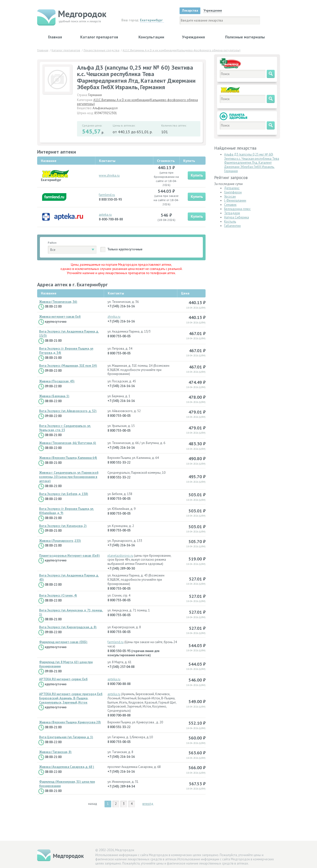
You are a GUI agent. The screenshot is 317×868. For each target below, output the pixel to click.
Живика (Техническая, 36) (58, 302)
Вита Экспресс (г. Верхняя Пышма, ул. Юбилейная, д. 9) (66, 511)
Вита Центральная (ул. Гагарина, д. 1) (66, 737)
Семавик (230, 205)
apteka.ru (105, 215)
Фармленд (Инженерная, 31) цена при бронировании (67, 784)
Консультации (151, 37)
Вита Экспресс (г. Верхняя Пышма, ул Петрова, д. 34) (66, 351)
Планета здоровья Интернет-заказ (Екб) (69, 556)
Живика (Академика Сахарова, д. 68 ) (67, 767)
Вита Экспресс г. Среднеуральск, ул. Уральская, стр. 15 (65, 428)
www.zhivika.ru (109, 175)
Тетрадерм (232, 213)
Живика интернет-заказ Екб (60, 317)
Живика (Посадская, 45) (57, 381)
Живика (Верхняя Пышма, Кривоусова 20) (70, 722)
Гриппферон (233, 192)
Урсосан (230, 197)
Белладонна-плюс (237, 209)
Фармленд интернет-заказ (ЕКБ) (63, 642)
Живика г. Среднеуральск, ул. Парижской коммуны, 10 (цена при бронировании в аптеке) (69, 477)
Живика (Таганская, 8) (55, 752)
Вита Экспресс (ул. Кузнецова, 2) (63, 526)
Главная (55, 37)
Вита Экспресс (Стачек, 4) (58, 596)
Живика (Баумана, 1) (54, 396)
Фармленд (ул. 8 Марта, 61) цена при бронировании (66, 664)
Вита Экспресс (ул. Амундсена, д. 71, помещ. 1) (71, 613)
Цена (185, 293)
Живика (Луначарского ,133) (60, 541)
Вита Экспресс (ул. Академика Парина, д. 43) (69, 578)
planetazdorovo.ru (120, 556)
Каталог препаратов (99, 37)
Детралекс (232, 188)
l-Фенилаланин (235, 200)
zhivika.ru (114, 317)
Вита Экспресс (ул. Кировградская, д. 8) (68, 627)
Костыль (230, 222)
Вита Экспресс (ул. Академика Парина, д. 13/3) (69, 334)
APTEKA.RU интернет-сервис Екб (63, 679)
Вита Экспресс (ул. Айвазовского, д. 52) (68, 411)
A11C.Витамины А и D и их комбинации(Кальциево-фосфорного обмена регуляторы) (137, 102)
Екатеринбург (151, 20)
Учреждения (193, 37)
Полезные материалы (245, 37)
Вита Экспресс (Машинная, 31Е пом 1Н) (68, 366)
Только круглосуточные (125, 249)
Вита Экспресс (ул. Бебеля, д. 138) (64, 494)
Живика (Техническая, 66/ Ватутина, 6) (68, 443)
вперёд (148, 804)
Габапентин (232, 226)
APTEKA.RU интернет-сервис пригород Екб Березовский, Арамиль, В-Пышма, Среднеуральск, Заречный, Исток (71, 698)
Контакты (116, 293)
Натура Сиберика (237, 217)
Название (49, 293)
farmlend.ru (107, 195)
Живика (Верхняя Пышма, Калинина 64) (68, 458)
